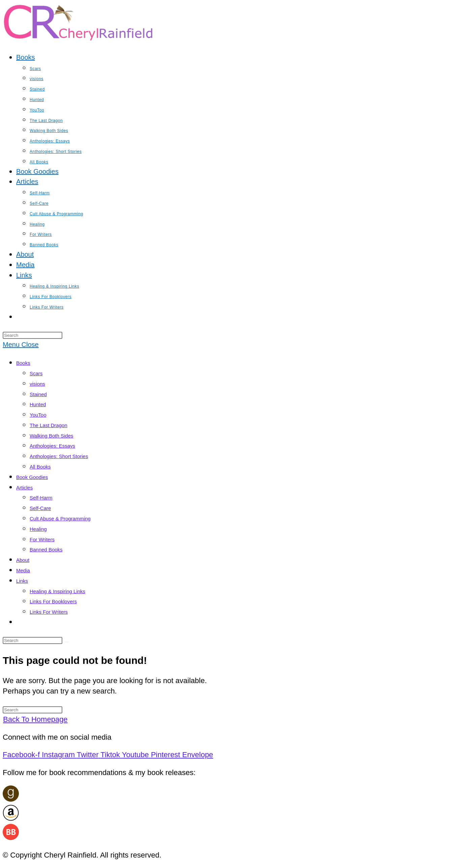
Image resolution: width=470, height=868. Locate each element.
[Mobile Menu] (21, 345)
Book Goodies (32, 477)
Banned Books (46, 550)
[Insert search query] (33, 335)
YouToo (38, 415)
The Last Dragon (49, 425)
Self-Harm (41, 498)
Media (23, 570)
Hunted (38, 404)
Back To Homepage (35, 719)
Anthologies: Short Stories (59, 456)
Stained (38, 394)
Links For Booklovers (53, 601)
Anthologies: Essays (52, 446)
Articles (24, 488)
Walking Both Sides (52, 436)
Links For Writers (49, 612)
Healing (38, 529)
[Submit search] (67, 642)
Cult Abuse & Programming (60, 519)
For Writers (42, 539)
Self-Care (40, 508)
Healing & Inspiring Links (57, 591)
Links (22, 581)
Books (23, 363)
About (23, 560)
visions (37, 384)
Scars (36, 373)
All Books (40, 467)
